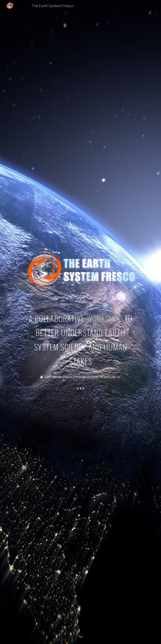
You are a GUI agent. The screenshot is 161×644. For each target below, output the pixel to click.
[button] (81, 637)
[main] (81, 298)
